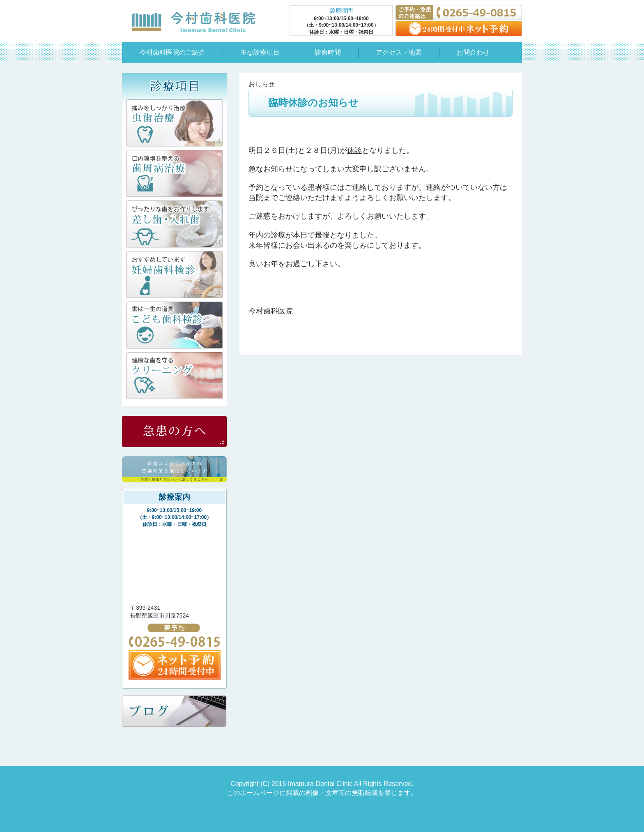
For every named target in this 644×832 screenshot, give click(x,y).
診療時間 (328, 52)
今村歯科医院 (193, 22)
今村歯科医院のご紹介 (172, 52)
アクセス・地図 (399, 52)
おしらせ (262, 84)
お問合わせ (473, 52)
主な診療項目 (260, 52)
